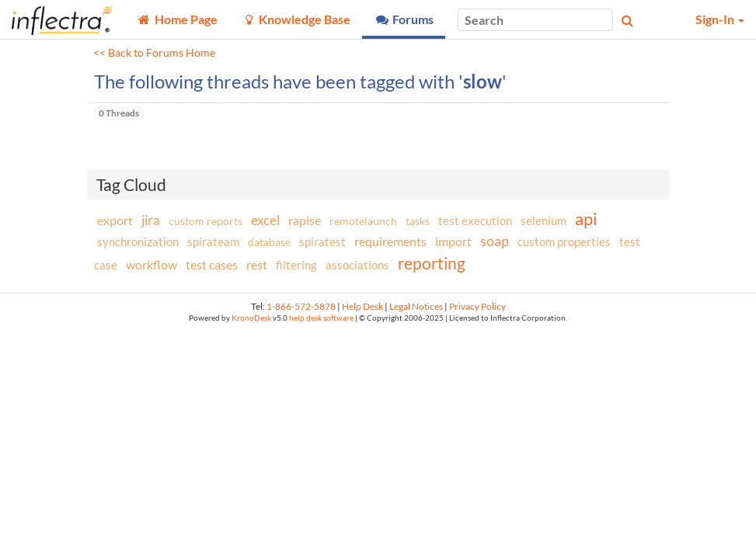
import (453, 241)
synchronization (138, 241)
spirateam (213, 241)
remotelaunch (363, 221)
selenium (543, 220)
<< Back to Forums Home (154, 53)
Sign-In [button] (720, 19)
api (586, 219)
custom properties (564, 241)
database (269, 242)
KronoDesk (251, 318)
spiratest (322, 241)
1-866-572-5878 (301, 306)
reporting (432, 263)
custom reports (206, 221)
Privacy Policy (477, 306)
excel (265, 220)
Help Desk (362, 306)
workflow (152, 264)
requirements (390, 241)
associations (357, 265)
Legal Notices (416, 306)
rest (257, 264)
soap (495, 241)
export (115, 220)
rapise (305, 220)
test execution (475, 221)
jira (151, 220)
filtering (296, 265)
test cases (212, 264)
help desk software (321, 318)
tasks (418, 221)
